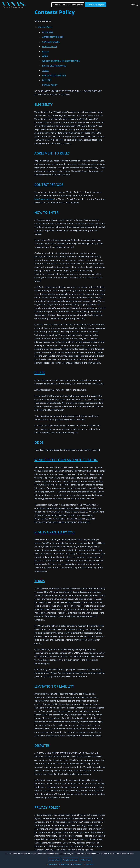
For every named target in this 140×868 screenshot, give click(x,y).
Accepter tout (54, 860)
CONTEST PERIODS (51, 42)
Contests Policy (45, 27)
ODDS (45, 56)
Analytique (64, 864)
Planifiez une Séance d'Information (68, 5)
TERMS (45, 71)
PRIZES (45, 51)
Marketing (89, 864)
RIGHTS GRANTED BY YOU (54, 66)
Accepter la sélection (70, 860)
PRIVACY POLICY (50, 85)
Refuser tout (86, 860)
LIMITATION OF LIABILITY (54, 75)
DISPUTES (47, 80)
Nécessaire (52, 864)
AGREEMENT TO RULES (53, 37)
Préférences (76, 864)
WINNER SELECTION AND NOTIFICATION (61, 61)
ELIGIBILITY (48, 32)
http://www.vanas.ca (44, 199)
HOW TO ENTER (49, 47)
